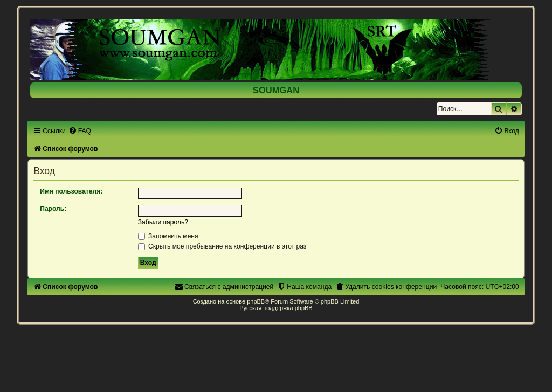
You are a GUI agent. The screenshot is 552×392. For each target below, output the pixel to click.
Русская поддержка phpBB (276, 308)
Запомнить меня (168, 236)
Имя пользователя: (71, 191)
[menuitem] (80, 131)
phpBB (256, 301)
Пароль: (53, 209)
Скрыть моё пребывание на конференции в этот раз (222, 246)
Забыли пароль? (163, 222)
